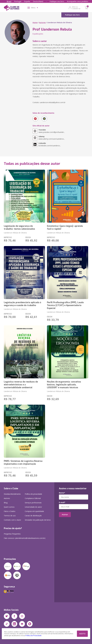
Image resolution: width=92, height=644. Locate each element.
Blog (6, 503)
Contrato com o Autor (12, 520)
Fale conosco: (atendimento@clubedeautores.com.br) (25, 538)
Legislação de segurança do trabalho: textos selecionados (19, 227)
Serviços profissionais (33, 503)
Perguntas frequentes (12, 534)
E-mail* (62, 502)
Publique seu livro (57, 1)
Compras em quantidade (34, 511)
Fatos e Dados (10, 511)
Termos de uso (10, 516)
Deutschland (38, 1)
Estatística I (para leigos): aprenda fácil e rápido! (65, 227)
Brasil (9, 1)
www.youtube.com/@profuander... (52, 131)
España (27, 1)
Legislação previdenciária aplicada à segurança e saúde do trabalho (22, 304)
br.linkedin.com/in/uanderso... (50, 144)
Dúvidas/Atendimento (12, 494)
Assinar (65, 514)
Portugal (18, 1)
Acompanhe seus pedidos (78, 1)
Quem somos (9, 507)
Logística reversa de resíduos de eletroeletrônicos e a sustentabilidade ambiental (21, 385)
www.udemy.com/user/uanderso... (52, 138)
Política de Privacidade (33, 636)
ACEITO (82, 634)
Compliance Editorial (33, 498)
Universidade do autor (33, 507)
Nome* (62, 493)
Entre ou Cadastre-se (76, 8)
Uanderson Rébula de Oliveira (15, 233)
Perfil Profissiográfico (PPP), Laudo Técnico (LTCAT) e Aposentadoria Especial (65, 305)
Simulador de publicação (38, 520)
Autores (42, 22)
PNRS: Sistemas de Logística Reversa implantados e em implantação (23, 462)
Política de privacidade (33, 494)
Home (35, 22)
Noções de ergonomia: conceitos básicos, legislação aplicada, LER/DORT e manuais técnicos (64, 385)
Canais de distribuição (33, 516)
